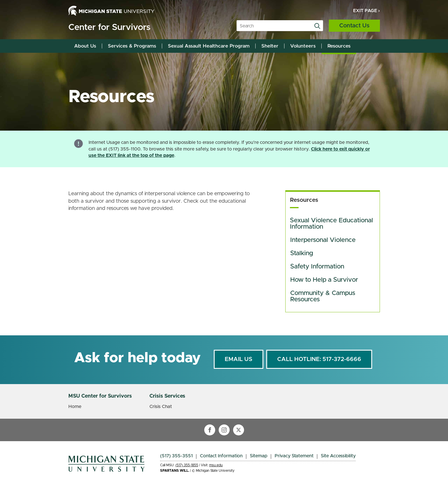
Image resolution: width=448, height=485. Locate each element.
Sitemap (259, 456)
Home (75, 407)
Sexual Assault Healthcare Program (209, 46)
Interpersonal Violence (323, 240)
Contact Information (221, 456)
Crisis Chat (161, 407)
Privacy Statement (294, 456)
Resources (339, 46)
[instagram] (224, 430)
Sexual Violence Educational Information (332, 224)
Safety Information (317, 267)
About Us (85, 46)
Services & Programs (132, 46)
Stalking (302, 253)
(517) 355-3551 (176, 456)
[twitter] (239, 430)
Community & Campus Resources (324, 296)
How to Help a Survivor (324, 280)
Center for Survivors (109, 27)
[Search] (317, 26)
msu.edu (216, 465)
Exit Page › (367, 11)
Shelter (270, 46)
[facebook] (210, 430)
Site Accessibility (338, 456)
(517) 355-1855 (187, 465)
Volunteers (303, 46)
